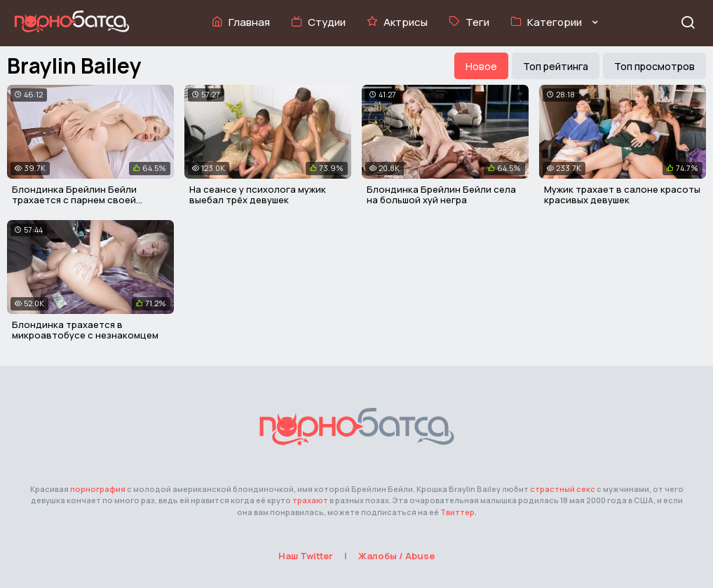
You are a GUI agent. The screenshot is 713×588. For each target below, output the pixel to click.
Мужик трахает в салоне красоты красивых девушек (622, 195)
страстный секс (563, 489)
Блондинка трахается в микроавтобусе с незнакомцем (85, 330)
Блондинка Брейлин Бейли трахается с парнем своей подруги (74, 200)
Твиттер (457, 512)
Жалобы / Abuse (396, 556)
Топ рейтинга (556, 66)
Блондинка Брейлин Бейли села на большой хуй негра (441, 195)
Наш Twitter (306, 556)
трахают (310, 500)
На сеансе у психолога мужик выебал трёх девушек (258, 195)
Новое (481, 66)
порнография (98, 489)
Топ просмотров (654, 66)
